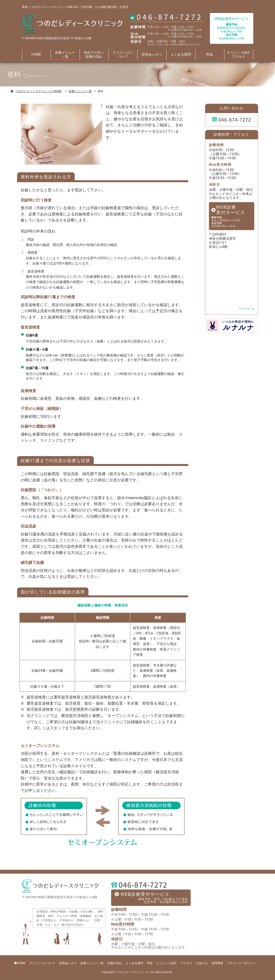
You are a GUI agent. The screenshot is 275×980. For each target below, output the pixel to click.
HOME (36, 54)
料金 (210, 54)
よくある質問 (181, 54)
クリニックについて (42, 963)
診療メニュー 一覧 (65, 55)
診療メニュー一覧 (80, 91)
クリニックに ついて (123, 55)
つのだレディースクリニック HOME (38, 91)
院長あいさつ (152, 54)
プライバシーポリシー (241, 963)
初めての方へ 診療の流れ (94, 55)
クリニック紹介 (167, 963)
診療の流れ (115, 963)
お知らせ (202, 963)
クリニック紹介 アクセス (239, 55)
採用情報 (217, 963)
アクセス (244, 309)
